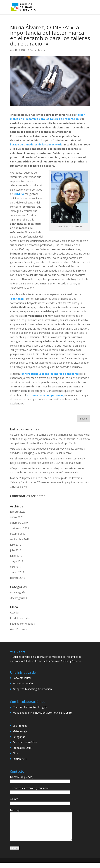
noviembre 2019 (19, 528)
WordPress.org (19, 629)
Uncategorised (18, 598)
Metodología (20, 731)
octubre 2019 (18, 534)
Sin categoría (18, 592)
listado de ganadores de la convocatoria (36, 144)
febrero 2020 (18, 512)
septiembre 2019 (20, 539)
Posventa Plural (22, 678)
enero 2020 (17, 517)
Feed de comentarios (22, 624)
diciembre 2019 (19, 523)
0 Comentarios (36, 50)
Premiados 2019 (22, 748)
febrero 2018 (18, 578)
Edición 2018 (20, 759)
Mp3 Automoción (23, 683)
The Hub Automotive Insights (30, 707)
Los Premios (20, 726)
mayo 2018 (17, 561)
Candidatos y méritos (25, 742)
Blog (15, 753)
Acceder (15, 612)
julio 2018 (16, 550)
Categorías (19, 737)
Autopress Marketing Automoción (32, 689)
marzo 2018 (17, 572)
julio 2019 (16, 545)
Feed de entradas (20, 618)
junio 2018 (16, 556)
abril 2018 (16, 567)
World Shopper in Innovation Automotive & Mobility (42, 713)
